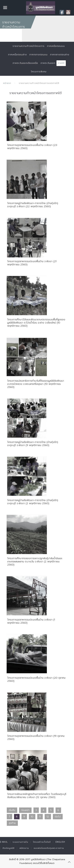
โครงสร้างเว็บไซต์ (42, 842)
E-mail (4, 842)
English (60, 842)
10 (32, 817)
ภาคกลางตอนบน (38, 55)
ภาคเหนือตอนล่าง (17, 55)
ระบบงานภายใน (20, 842)
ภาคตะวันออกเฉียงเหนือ (25, 63)
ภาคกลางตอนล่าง (60, 55)
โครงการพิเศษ (39, 72)
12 (48, 817)
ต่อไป (58, 817)
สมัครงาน (24, 848)
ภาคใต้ (61, 63)
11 (40, 817)
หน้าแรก (7, 83)
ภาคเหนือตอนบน (56, 46)
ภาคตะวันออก (48, 63)
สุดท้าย (12, 823)
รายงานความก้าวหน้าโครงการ (29, 46)
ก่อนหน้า (25, 810)
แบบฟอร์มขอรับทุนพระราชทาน (49, 848)
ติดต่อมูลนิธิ (9, 848)
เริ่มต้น (12, 810)
